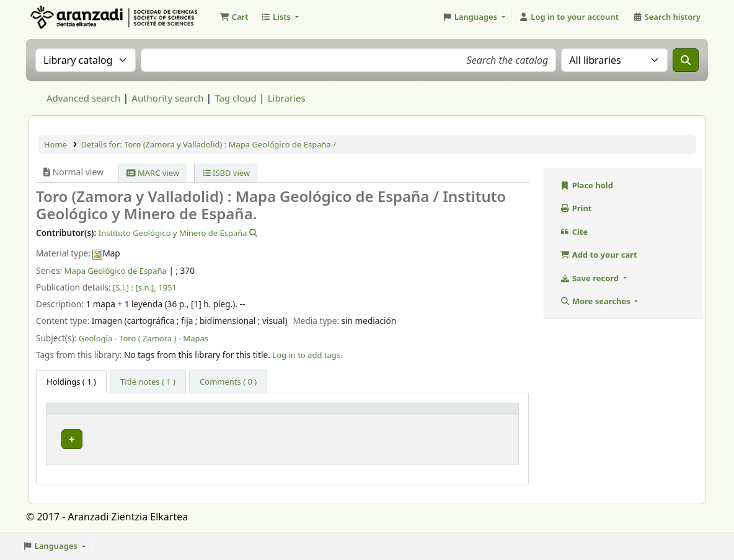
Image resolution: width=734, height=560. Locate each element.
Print (576, 208)
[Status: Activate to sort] (490, 414)
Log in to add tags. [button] (307, 355)
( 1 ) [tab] (71, 382)
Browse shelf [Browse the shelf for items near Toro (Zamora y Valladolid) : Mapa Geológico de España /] (412, 436)
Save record (590, 278)
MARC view (153, 173)
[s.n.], (145, 287)
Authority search (167, 98)
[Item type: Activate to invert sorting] (116, 414)
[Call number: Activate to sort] (375, 414)
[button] (234, 17)
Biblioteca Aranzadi (231, 436)
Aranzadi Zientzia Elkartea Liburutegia (60, 17)
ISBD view (227, 173)
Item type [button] (72, 414)
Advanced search (83, 98)
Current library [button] (221, 414)
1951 (167, 287)
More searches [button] (596, 301)
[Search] (686, 60)
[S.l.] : (123, 287)
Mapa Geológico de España (116, 271)
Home (55, 144)
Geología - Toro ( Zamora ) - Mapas (144, 338)
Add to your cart (599, 255)
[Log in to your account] (569, 17)
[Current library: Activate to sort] (236, 414)
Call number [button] (319, 414)
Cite (574, 232)
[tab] (148, 382)
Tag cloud (235, 98)
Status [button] (481, 414)
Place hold (586, 185)
